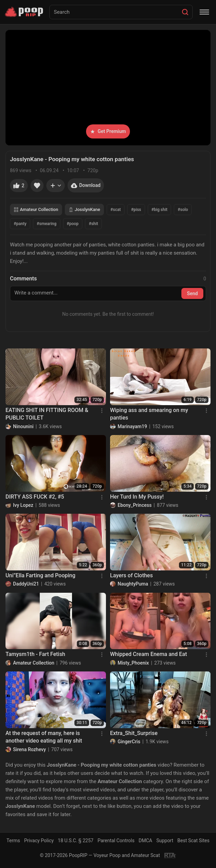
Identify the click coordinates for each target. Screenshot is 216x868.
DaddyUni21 (26, 584)
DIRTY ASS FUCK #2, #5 (35, 497)
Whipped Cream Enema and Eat (148, 654)
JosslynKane (84, 209)
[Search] (185, 12)
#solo (183, 210)
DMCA (145, 841)
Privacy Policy (39, 841)
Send (192, 293)
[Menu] (204, 12)
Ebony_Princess (135, 505)
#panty (20, 224)
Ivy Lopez (23, 505)
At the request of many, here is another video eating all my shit (44, 737)
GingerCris (129, 742)
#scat (116, 210)
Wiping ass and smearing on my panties (149, 414)
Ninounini (23, 426)
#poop (73, 224)
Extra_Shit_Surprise (134, 733)
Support (165, 841)
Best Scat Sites (193, 841)
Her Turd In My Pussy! (137, 497)
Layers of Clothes (131, 575)
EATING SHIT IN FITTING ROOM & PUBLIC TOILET (47, 414)
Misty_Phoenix (133, 663)
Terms (13, 841)
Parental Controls (116, 841)
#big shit (160, 210)
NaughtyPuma (133, 584)
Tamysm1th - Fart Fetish (35, 654)
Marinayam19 (132, 426)
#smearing (47, 224)
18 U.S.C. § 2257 (76, 841)
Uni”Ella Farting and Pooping (40, 575)
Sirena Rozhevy (29, 749)
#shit (93, 224)
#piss (136, 210)
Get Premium (108, 131)
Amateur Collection (36, 209)
